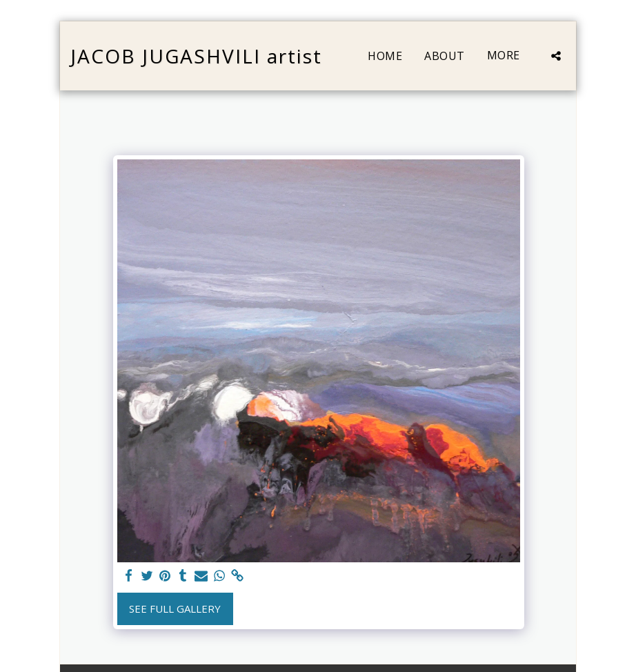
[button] (556, 56)
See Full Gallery (175, 609)
